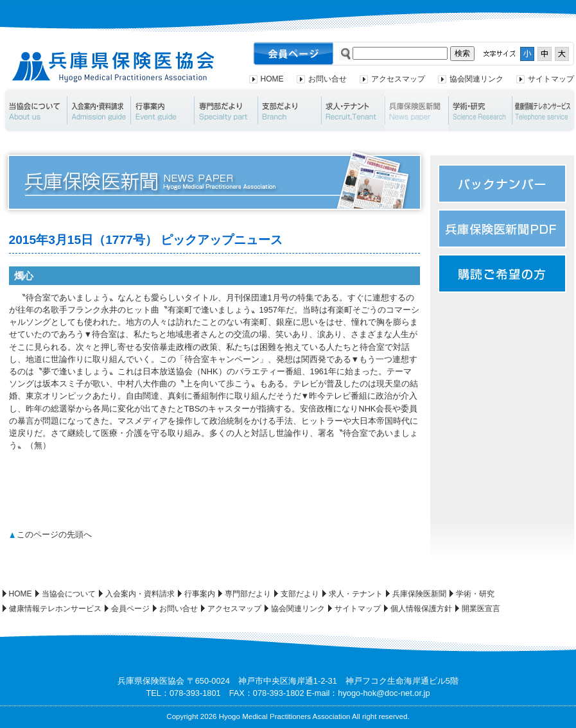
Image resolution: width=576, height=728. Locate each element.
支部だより (289, 110)
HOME (272, 79)
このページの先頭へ (54, 534)
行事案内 (162, 110)
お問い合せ (327, 79)
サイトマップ (551, 79)
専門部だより (226, 110)
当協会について (34, 110)
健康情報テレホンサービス (55, 609)
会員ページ (130, 609)
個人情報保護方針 (421, 609)
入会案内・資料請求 (99, 110)
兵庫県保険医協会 (113, 67)
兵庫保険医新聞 (416, 110)
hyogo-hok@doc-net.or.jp (384, 693)
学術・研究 (480, 110)
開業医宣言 (481, 609)
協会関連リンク (476, 79)
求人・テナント (353, 110)
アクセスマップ (398, 79)
